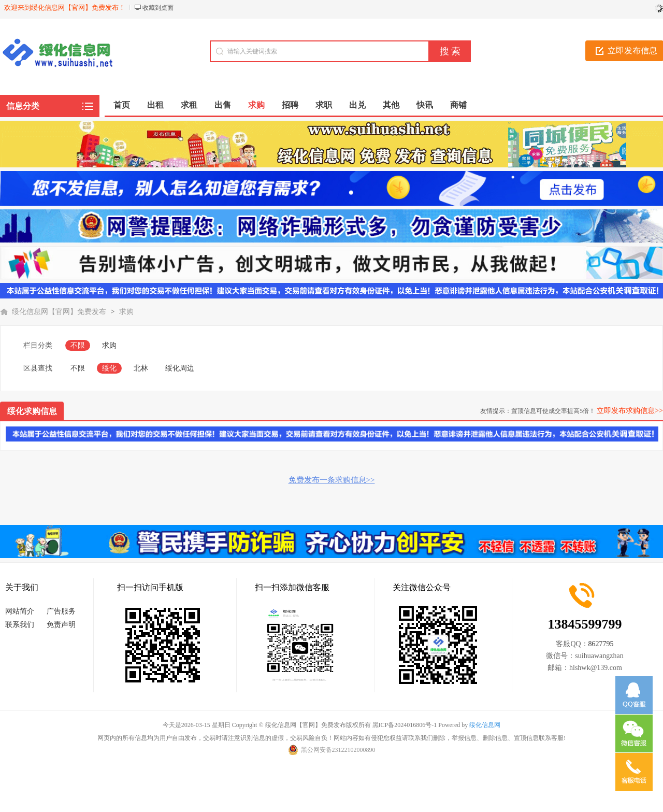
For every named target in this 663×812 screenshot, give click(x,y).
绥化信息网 (485, 725)
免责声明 (61, 625)
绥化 (109, 368)
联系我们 (20, 625)
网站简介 (20, 611)
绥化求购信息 (32, 411)
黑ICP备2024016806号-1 (405, 725)
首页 (122, 105)
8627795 (601, 644)
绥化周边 (180, 368)
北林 (141, 368)
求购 (126, 312)
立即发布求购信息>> (630, 411)
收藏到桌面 (158, 8)
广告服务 (61, 611)
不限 (78, 345)
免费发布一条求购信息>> (332, 480)
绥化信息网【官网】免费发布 (59, 312)
